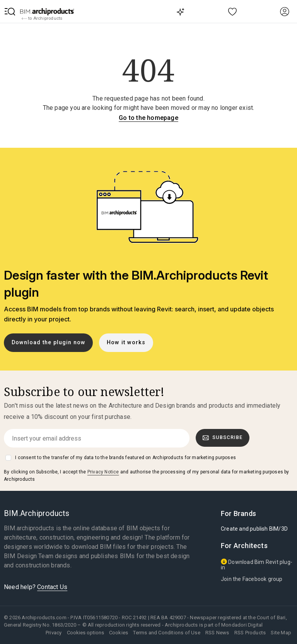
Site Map (281, 633)
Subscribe (223, 437)
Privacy (54, 633)
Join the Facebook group (252, 579)
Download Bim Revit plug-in (257, 565)
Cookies (119, 633)
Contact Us (52, 587)
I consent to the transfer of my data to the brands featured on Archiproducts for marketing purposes (125, 458)
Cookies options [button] (85, 633)
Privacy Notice (103, 472)
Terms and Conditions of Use (166, 633)
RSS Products (250, 633)
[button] (10, 12)
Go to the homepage (148, 118)
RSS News (217, 633)
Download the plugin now (49, 342)
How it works (126, 342)
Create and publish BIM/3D (254, 529)
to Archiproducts (42, 19)
